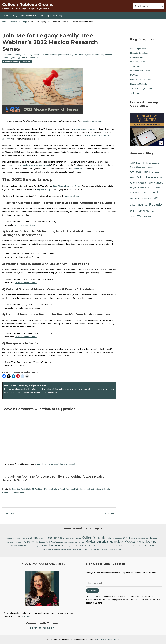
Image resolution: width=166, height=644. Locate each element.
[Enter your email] (124, 583)
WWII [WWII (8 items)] (120, 549)
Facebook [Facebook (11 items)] (154, 538)
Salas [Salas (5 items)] (133, 211)
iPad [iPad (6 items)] (16, 542)
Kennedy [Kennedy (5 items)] (145, 192)
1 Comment (7, 55)
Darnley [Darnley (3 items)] (147, 172)
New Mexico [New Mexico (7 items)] (80, 546)
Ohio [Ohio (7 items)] (95, 546)
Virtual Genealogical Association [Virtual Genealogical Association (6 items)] (82, 549)
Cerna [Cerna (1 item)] (133, 167)
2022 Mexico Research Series (67, 186)
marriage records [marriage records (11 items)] (70, 542)
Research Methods (139, 84)
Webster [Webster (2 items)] (148, 216)
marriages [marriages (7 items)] (81, 542)
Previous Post (10, 514)
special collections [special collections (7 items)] (142, 546)
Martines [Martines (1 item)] (133, 198)
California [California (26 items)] (33, 538)
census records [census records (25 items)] (54, 538)
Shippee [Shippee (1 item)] (153, 211)
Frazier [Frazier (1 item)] (160, 177)
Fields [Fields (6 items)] (140, 177)
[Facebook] (31, 628)
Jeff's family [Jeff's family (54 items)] (31, 542)
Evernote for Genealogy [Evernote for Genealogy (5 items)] (143, 538)
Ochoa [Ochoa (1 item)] (133, 205)
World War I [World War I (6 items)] (114, 549)
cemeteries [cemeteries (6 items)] (42, 538)
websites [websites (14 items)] (96, 549)
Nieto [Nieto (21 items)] (157, 198)
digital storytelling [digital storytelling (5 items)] (117, 538)
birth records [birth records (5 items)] (17, 538)
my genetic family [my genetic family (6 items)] (33, 546)
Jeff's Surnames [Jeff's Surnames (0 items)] (150, 188)
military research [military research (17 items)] (19, 546)
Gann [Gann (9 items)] (134, 183)
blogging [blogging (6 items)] (24, 538)
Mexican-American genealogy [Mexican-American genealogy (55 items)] (105, 542)
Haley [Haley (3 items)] (150, 183)
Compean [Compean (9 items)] (136, 172)
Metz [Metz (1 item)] (150, 198)
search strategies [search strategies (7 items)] (130, 546)
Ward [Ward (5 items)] (140, 216)
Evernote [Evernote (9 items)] (132, 538)
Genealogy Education (140, 49)
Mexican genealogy (96, 55)
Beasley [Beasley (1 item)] (139, 163)
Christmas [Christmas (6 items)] (66, 538)
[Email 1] (53, 628)
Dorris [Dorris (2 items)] (133, 177)
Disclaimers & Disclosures (92, 121)
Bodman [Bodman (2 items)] (147, 163)
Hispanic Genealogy (12, 62)
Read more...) (27, 617)
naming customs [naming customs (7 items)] (70, 546)
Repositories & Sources (141, 80)
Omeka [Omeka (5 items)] (100, 546)
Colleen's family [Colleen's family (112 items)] (94, 538)
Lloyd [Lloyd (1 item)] (153, 192)
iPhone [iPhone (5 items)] (20, 542)
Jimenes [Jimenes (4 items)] (135, 192)
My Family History (138, 62)
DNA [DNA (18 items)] (125, 538)
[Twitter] (36, 628)
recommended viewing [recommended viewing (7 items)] (116, 546)
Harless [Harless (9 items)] (158, 183)
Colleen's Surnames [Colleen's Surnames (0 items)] (148, 167)
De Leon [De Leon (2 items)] (156, 172)
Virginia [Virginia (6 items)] (69, 549)
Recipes (136, 66)
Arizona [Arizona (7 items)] (10, 538)
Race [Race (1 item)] (146, 205)
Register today (44, 190)
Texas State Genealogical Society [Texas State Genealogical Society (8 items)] (55, 549)
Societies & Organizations (142, 89)
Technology (135, 93)
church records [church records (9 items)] (76, 538)
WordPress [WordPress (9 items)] (105, 549)
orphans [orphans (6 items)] (105, 546)
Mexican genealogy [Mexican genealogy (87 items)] (138, 542)
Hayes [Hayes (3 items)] (133, 188)
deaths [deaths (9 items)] (109, 538)
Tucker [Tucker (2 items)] (133, 216)
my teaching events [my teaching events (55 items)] (51, 545)
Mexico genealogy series (85, 129)
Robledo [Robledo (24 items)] (155, 204)
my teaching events (30, 58)
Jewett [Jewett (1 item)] (157, 188)
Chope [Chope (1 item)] (139, 167)
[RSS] (48, 628)
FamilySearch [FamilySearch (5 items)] (10, 542)
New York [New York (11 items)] (89, 546)
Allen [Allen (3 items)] (133, 163)
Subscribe (93, 591)
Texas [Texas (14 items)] (152, 546)
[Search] (162, 6)
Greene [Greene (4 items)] (142, 183)
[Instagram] (40, 628)
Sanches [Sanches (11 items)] (143, 211)
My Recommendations (140, 71)
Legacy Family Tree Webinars (73, 55)
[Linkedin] (44, 628)
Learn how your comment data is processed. (56, 464)
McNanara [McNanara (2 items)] (142, 198)
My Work (27, 62)
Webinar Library (72, 196)
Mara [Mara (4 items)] (159, 192)
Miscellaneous (136, 57)
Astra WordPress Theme (108, 639)
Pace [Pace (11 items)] (140, 205)
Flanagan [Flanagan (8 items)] (150, 177)
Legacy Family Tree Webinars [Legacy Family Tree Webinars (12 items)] (51, 542)
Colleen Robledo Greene (28, 4)
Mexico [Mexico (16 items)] (156, 542)
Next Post (111, 514)
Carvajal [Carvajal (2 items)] (155, 163)
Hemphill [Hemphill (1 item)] (141, 188)
